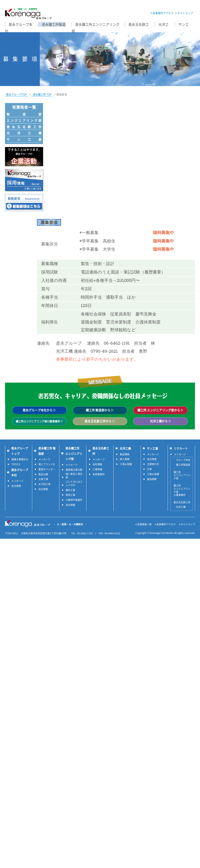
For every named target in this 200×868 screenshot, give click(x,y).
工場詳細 (97, 469)
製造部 (24, 114)
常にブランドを (47, 464)
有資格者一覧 (144, 524)
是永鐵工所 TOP (42, 94)
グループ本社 (183, 460)
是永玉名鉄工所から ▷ (100, 421)
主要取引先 (153, 464)
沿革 (149, 469)
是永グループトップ (20, 451)
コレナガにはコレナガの (74, 484)
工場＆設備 (126, 464)
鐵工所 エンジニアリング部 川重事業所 (182, 490)
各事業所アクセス (163, 13)
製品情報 (125, 454)
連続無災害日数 (74, 470)
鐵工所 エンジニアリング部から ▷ (160, 410)
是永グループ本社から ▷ (39, 410)
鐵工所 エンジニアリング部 (182, 475)
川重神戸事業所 (74, 500)
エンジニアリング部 (24, 120)
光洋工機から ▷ (161, 421)
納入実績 (125, 459)
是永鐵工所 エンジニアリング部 (74, 453)
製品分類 (43, 474)
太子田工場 (44, 484)
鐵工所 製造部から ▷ (100, 410)
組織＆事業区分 (20, 459)
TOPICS (16, 464)
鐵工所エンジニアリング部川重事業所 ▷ (39, 421)
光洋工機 (24, 133)
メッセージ (17, 481)
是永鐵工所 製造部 (47, 451)
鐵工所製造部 (183, 465)
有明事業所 (99, 474)
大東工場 (43, 479)
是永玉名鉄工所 (24, 127)
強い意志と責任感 (74, 476)
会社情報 (16, 486)
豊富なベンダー (47, 469)
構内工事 (70, 490)
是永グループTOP (16, 94)
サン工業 (24, 139)
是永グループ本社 (20, 472)
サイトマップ (185, 13)
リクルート (181, 448)
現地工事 (70, 495)
